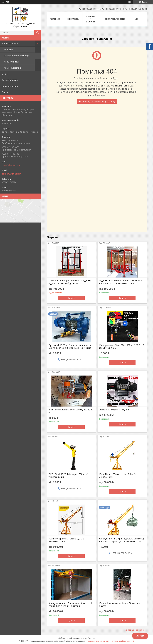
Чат (140, 636)
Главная (55, 19)
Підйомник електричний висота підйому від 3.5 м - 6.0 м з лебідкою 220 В (120, 282)
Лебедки (8, 50)
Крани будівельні (13, 68)
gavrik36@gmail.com (11, 174)
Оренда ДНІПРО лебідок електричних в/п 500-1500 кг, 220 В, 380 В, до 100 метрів (70, 347)
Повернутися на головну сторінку (99, 101)
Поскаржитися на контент (98, 641)
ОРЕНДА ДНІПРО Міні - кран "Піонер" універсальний (68, 476)
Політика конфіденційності (122, 641)
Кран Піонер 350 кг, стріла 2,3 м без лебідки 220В (118, 476)
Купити (71, 298)
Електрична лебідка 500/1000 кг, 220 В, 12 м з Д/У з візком (122, 347)
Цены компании (10, 86)
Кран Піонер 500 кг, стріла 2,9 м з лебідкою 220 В (66, 540)
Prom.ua (91, 638)
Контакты (73, 19)
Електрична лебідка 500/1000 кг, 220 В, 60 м (71, 411)
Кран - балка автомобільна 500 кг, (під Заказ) (120, 605)
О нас (5, 74)
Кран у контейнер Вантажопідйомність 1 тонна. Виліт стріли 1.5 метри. (70, 605)
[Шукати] (37, 33)
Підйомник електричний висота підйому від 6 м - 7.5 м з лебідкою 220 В (70, 282)
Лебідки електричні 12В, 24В (114, 410)
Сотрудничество (10, 80)
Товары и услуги (10, 43)
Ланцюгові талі (11, 62)
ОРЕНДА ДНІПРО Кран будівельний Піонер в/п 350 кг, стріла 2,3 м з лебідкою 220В (122, 540)
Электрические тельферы (17, 56)
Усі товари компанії (134, 630)
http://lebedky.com (11, 165)
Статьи (5, 92)
